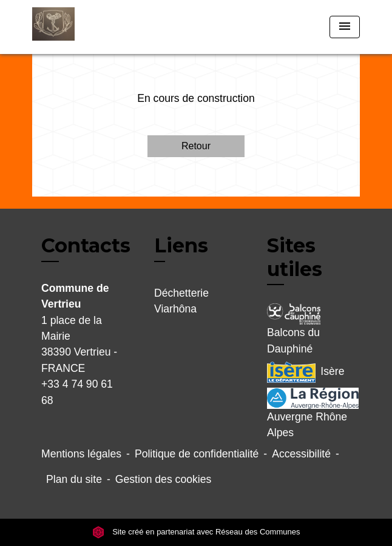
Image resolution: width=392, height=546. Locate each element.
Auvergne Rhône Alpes (309, 413)
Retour (196, 146)
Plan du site (74, 479)
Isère (306, 372)
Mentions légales (81, 454)
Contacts (86, 246)
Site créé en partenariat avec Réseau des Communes (196, 532)
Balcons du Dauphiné (294, 329)
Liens (181, 245)
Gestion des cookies (163, 479)
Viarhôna (175, 309)
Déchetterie (181, 293)
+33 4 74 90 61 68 (77, 392)
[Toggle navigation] (345, 27)
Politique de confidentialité (197, 454)
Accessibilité (301, 454)
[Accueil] (78, 27)
